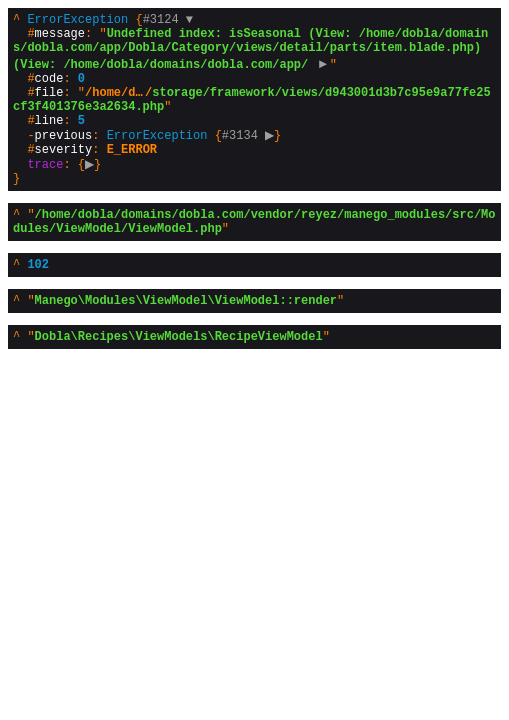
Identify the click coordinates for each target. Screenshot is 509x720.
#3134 (251, 157)
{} (252, 115)
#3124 (168, 21)
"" (254, 256)
